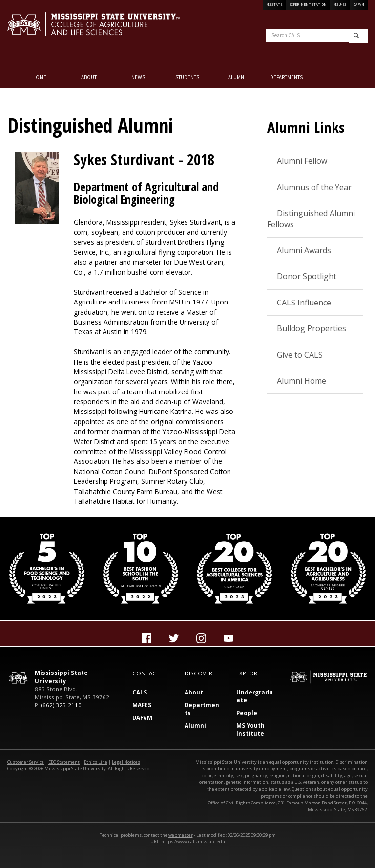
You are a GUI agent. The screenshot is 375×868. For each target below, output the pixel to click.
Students (187, 77)
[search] (356, 36)
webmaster (181, 835)
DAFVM (359, 5)
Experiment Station (308, 5)
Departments (286, 77)
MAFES (142, 705)
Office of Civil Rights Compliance (242, 803)
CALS (140, 692)
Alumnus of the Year (314, 187)
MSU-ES (340, 5)
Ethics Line (96, 762)
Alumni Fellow (302, 161)
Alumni (237, 77)
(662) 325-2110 (61, 705)
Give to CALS (300, 355)
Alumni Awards (304, 250)
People (247, 713)
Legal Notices (126, 762)
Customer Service (26, 762)
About (89, 77)
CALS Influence (304, 303)
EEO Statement (64, 762)
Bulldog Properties (312, 328)
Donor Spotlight (307, 276)
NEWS (138, 77)
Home (39, 77)
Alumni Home (302, 381)
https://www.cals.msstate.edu (193, 841)
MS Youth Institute (250, 729)
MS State (274, 5)
